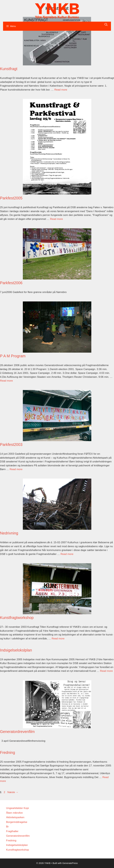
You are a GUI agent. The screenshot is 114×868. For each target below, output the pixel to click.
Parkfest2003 (11, 445)
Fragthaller (12, 831)
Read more (61, 90)
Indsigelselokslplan (16, 650)
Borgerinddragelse (17, 822)
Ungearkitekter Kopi (17, 808)
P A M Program (13, 356)
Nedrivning (9, 533)
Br (7, 827)
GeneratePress (70, 863)
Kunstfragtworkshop (17, 618)
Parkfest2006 (11, 283)
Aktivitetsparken (15, 817)
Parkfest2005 (11, 198)
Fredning (8, 752)
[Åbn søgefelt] (106, 25)
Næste (13, 792)
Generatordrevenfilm (17, 732)
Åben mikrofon (14, 813)
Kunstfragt (9, 69)
